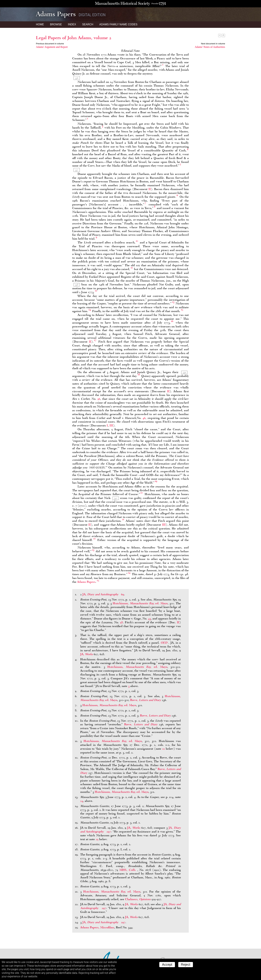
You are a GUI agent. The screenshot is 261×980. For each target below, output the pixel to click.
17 (95, 340)
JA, (101, 594)
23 (93, 550)
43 (149, 618)
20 (142, 493)
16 (172, 321)
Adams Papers (86, 582)
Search (88, 24)
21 (123, 519)
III (111, 425)
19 (156, 481)
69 (123, 594)
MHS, (128, 870)
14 (90, 310)
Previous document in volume (50, 44)
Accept (167, 964)
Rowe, (146, 700)
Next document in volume (213, 44)
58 (121, 622)
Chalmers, (138, 899)
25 (98, 580)
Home (40, 24)
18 (139, 374)
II (150, 189)
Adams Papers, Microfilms (97, 927)
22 (94, 538)
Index (72, 24)
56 (99, 399)
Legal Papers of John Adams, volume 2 (74, 38)
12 (96, 291)
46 (144, 418)
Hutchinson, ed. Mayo (140, 603)
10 (137, 241)
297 (109, 831)
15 (182, 310)
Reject (186, 964)
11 (132, 268)
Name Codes (118, 24)
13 (173, 302)
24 (129, 573)
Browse (56, 24)
